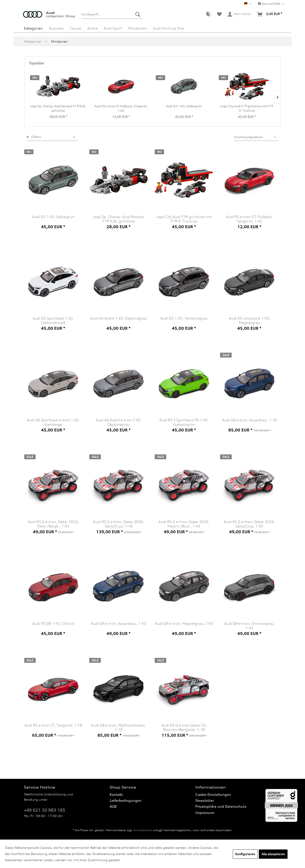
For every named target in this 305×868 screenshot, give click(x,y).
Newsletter (205, 800)
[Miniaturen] (137, 28)
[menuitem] (112, 14)
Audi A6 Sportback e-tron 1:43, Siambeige (53, 422)
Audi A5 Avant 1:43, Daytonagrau (119, 318)
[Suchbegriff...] (112, 14)
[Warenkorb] (270, 14)
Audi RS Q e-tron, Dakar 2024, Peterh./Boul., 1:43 (184, 524)
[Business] (56, 28)
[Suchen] (138, 14)
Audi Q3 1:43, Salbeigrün (184, 106)
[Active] (92, 28)
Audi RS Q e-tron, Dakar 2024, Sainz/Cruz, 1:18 (118, 524)
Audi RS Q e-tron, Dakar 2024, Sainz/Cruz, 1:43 (249, 524)
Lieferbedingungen (126, 800)
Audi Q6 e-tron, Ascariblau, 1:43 (118, 623)
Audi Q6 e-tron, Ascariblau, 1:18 (249, 420)
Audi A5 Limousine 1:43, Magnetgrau (249, 320)
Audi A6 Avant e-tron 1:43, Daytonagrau (118, 422)
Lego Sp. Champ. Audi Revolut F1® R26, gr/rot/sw (58, 108)
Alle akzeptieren (273, 854)
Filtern (34, 137)
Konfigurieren (245, 854)
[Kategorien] (33, 28)
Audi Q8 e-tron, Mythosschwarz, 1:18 (118, 727)
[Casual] (75, 28)
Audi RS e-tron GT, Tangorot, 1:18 (53, 725)
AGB (113, 806)
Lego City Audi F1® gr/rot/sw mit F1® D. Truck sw (247, 108)
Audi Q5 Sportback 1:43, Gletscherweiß (53, 320)
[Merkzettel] (219, 14)
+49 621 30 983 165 (45, 810)
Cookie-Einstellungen (213, 795)
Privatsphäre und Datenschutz (221, 806)
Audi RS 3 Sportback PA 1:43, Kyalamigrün (184, 422)
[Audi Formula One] (168, 28)
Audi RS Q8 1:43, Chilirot (53, 623)
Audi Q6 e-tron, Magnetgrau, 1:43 (184, 623)
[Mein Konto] (239, 14)
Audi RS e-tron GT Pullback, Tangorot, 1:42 (121, 108)
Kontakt (116, 795)
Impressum (205, 813)
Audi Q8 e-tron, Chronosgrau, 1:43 (249, 626)
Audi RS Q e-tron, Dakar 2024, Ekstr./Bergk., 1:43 (53, 524)
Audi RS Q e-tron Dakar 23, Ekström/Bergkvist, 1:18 (184, 727)
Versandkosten (143, 830)
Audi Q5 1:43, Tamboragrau (184, 318)
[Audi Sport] (113, 28)
